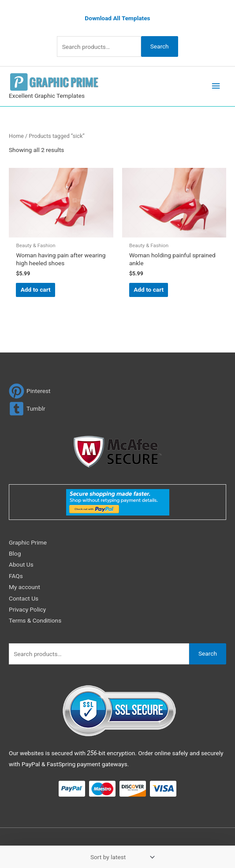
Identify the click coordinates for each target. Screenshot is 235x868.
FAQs (16, 576)
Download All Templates (117, 18)
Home (16, 136)
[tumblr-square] (27, 409)
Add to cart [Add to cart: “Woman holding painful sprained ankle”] (149, 289)
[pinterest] (30, 391)
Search (160, 46)
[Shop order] (121, 857)
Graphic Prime (28, 542)
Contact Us (24, 598)
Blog (15, 553)
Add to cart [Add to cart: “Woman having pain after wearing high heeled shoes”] (36, 289)
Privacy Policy (27, 609)
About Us (21, 564)
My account (24, 587)
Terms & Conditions (35, 620)
